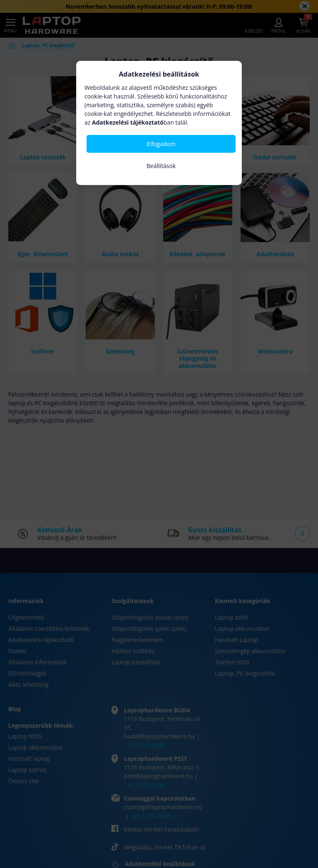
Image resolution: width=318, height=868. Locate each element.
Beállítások (161, 166)
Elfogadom (161, 144)
